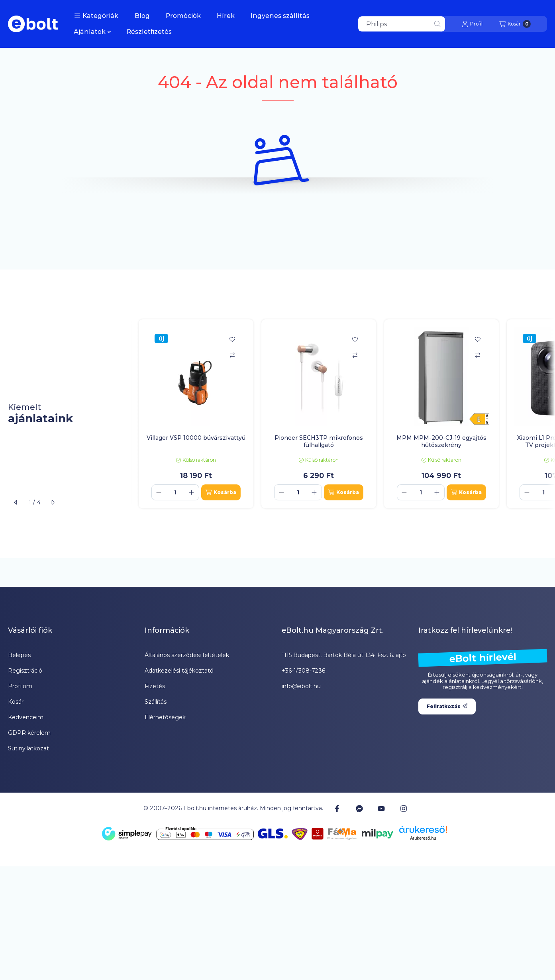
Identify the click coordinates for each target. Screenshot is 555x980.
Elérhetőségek (165, 717)
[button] (96, 16)
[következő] (53, 502)
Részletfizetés (149, 32)
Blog (142, 16)
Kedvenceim (26, 717)
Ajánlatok (92, 32)
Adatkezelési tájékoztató (179, 671)
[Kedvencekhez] (232, 339)
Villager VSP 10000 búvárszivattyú (196, 438)
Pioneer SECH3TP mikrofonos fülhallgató (319, 441)
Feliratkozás (447, 706)
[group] (343, 414)
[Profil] (472, 24)
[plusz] (192, 492)
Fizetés (155, 686)
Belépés (19, 655)
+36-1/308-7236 (303, 671)
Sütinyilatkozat (28, 748)
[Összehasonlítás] (232, 355)
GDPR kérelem (29, 733)
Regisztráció (25, 671)
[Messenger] (359, 809)
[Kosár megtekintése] (515, 24)
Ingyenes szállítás (280, 16)
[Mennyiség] (175, 492)
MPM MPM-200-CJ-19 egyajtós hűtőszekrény (441, 441)
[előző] (16, 502)
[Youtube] (381, 809)
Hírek (226, 16)
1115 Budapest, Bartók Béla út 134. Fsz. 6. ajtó (344, 655)
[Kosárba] (221, 492)
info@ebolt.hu (301, 686)
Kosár (16, 702)
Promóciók (183, 16)
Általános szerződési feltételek (187, 655)
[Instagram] (403, 809)
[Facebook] (337, 809)
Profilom (20, 686)
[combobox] (402, 24)
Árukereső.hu (423, 838)
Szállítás (156, 702)
